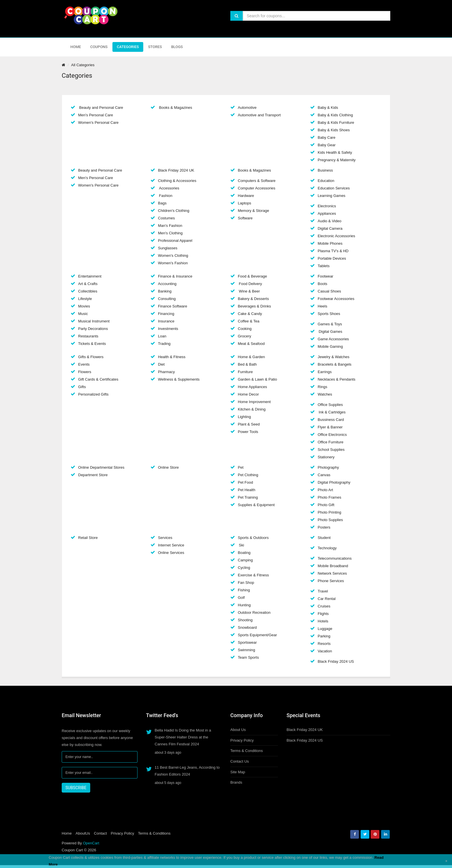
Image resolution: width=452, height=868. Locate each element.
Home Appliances (252, 387)
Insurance (166, 321)
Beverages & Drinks (254, 306)
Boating (244, 553)
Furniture (245, 372)
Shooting (245, 620)
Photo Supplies (330, 520)
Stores (155, 47)
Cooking (245, 329)
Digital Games (330, 332)
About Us (238, 730)
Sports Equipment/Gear (257, 635)
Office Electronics (332, 435)
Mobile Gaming (330, 346)
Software (245, 218)
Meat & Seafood (251, 344)
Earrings (325, 372)
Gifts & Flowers (91, 357)
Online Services (171, 553)
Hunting (244, 605)
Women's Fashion (173, 263)
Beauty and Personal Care (101, 108)
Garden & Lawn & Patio (257, 379)
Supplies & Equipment (256, 505)
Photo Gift (326, 505)
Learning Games (332, 196)
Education (326, 181)
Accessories (169, 188)
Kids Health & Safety (335, 152)
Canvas (324, 475)
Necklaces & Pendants (337, 379)
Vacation (325, 651)
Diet (161, 364)
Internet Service (171, 545)
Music (83, 314)
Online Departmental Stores (101, 467)
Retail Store (88, 538)
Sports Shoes (329, 314)
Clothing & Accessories (177, 181)
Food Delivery (250, 284)
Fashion (165, 196)
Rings (322, 387)
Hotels (323, 621)
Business (325, 170)
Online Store (168, 467)
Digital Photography (334, 482)
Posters (324, 527)
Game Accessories (333, 339)
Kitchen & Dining (252, 409)
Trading (164, 344)
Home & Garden (251, 357)
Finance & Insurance (175, 276)
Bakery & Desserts (253, 299)
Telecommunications (335, 558)
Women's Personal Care (98, 122)
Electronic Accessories (336, 236)
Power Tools (248, 432)
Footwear (325, 276)
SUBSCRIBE (76, 788)
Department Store (93, 475)
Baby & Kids (328, 108)
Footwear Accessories (336, 299)
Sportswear (247, 642)
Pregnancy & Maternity (337, 160)
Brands (236, 782)
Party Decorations (93, 329)
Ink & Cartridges (332, 412)
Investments (168, 329)
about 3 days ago (168, 753)
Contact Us (240, 761)
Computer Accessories (257, 188)
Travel (323, 591)
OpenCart (91, 843)
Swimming (246, 650)
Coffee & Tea (249, 321)
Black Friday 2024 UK (176, 170)
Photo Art (325, 490)
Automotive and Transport (259, 115)
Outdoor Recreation (254, 612)
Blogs (177, 47)
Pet (241, 467)
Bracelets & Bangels (335, 364)
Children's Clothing (174, 211)
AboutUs (83, 833)
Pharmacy (166, 372)
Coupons (99, 47)
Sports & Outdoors (253, 538)
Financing (166, 314)
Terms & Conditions (247, 751)
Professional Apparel (175, 241)
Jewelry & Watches (334, 357)
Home (76, 47)
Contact (100, 833)
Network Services (332, 573)
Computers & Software (257, 181)
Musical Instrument (94, 321)
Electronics (327, 206)
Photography (328, 467)
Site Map (238, 772)
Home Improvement (254, 402)
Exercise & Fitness (253, 575)
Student (324, 538)
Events (84, 364)
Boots (322, 284)
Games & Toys (330, 324)
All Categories (83, 65)
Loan (162, 336)
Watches (325, 394)
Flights (323, 614)
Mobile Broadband (333, 566)
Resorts (324, 644)
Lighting (244, 417)
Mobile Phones (330, 243)
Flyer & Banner (330, 427)
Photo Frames (329, 497)
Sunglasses (168, 248)
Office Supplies (330, 405)
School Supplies (331, 450)
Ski (241, 545)
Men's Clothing (170, 233)
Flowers (85, 372)
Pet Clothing (248, 475)
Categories (128, 47)
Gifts (82, 387)
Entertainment (90, 276)
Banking (165, 291)
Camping (245, 560)
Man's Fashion (170, 226)
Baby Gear (327, 145)
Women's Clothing (173, 256)
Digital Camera (330, 228)
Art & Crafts (88, 284)
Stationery (326, 457)
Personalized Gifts (93, 394)
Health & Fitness (172, 357)
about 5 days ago (168, 783)
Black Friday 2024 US (336, 661)
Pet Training (248, 497)
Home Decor (248, 394)
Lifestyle (85, 299)
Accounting (167, 284)
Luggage (325, 629)
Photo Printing (329, 512)
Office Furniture (330, 442)
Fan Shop (246, 583)
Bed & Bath (247, 364)
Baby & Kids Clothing (335, 115)
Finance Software (173, 306)
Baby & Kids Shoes (334, 130)
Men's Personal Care (96, 115)
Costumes (166, 218)
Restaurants (88, 336)
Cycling (244, 568)
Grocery (244, 336)
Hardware (246, 196)
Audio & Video (329, 221)
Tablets (324, 266)
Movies (84, 306)
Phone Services (331, 581)
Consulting (167, 299)
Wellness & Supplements (179, 379)
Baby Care (326, 137)
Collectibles (88, 291)
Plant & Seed (249, 424)
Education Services (334, 188)
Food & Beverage (252, 276)
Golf (241, 598)
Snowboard (247, 627)
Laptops (244, 203)
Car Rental (327, 599)
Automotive (247, 108)
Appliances (327, 213)
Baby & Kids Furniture (336, 122)
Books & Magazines (175, 108)
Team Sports (248, 657)
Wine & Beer (249, 291)
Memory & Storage (253, 211)
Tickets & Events (92, 344)
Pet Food (245, 482)
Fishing (244, 590)
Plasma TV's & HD (333, 251)
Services (165, 538)
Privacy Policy (242, 740)
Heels (322, 306)
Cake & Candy (250, 314)
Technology (327, 548)
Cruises (324, 606)
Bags (162, 203)
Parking (324, 636)
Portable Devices (332, 258)
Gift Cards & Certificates (98, 379)
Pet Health (247, 490)
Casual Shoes (329, 291)
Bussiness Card (331, 420)
